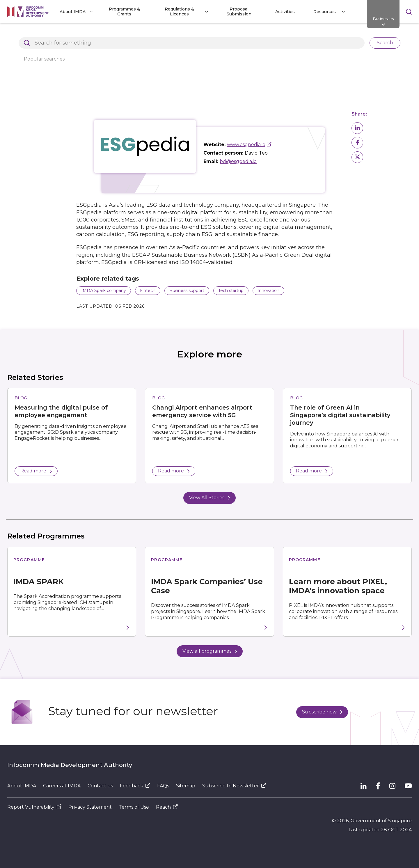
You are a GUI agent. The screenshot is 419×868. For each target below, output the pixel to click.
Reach (167, 807)
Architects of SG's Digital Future (41, 33)
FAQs (163, 786)
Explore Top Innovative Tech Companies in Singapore (178, 33)
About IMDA (22, 786)
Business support (187, 290)
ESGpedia (257, 33)
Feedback (135, 786)
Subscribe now (322, 712)
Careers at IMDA (62, 786)
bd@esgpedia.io (238, 161)
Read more (36, 471)
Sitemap (186, 786)
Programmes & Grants (124, 11)
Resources (98, 33)
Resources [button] (325, 12)
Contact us (100, 786)
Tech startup (231, 290)
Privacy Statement (90, 807)
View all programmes (210, 651)
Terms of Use (134, 807)
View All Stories (210, 498)
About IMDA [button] (73, 12)
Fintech (148, 290)
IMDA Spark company (104, 290)
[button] (357, 128)
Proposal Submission (239, 11)
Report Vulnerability (34, 807)
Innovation (268, 290)
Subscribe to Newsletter (234, 786)
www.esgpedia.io (246, 145)
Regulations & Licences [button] (179, 11)
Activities (285, 12)
